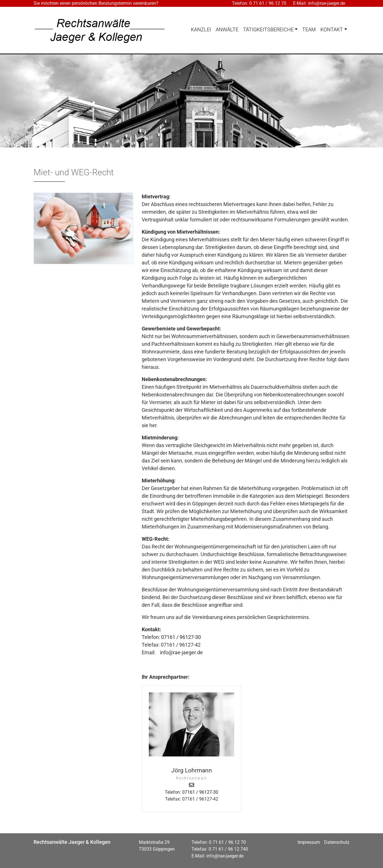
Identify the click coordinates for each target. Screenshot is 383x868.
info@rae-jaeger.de (327, 3)
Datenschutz (337, 842)
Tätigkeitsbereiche (268, 29)
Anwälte (227, 29)
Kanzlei (201, 29)
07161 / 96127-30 (181, 637)
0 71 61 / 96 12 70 (268, 3)
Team (309, 29)
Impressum (309, 842)
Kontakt (332, 29)
